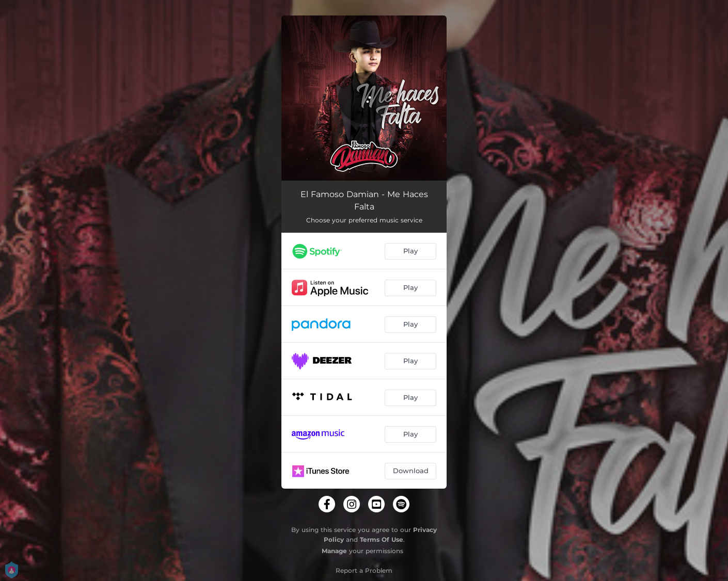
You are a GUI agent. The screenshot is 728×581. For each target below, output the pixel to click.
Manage (334, 551)
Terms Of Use (382, 539)
